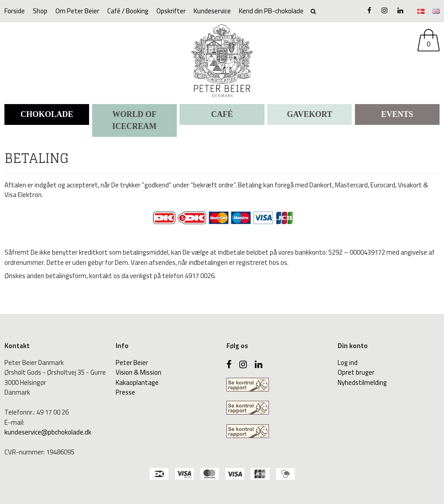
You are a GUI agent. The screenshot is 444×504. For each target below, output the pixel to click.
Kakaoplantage (137, 382)
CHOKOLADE (47, 114)
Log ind (348, 362)
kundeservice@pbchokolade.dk (48, 432)
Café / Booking (128, 11)
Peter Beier (132, 362)
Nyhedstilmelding (362, 382)
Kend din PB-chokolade (271, 11)
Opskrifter (171, 11)
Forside (15, 11)
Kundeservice (212, 11)
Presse (125, 392)
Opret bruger (356, 372)
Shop (40, 11)
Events (397, 114)
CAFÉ (222, 114)
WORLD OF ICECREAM (134, 120)
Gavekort (310, 114)
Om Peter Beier (77, 11)
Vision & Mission (138, 372)
